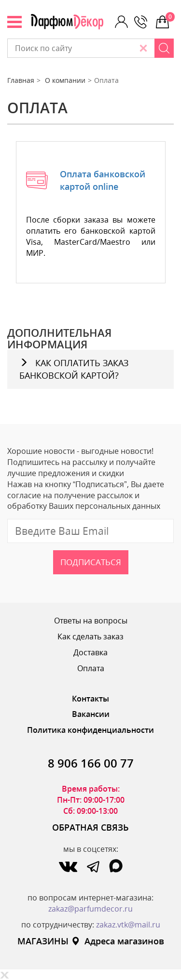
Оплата (91, 668)
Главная (21, 80)
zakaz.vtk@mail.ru (128, 925)
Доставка (90, 652)
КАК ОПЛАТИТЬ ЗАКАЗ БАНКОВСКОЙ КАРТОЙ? (74, 369)
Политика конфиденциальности (90, 730)
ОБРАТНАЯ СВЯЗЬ (90, 827)
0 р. (170, 17)
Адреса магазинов (118, 941)
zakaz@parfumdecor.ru (90, 909)
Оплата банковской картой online (103, 180)
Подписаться (91, 562)
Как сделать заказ (90, 636)
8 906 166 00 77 (91, 763)
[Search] (164, 48)
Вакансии (91, 714)
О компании (65, 80)
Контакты (90, 699)
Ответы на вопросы (91, 621)
